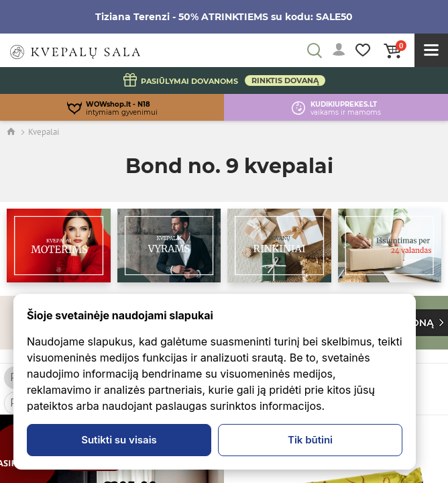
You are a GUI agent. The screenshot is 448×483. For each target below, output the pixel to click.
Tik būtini (310, 440)
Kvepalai (44, 132)
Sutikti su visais (119, 440)
